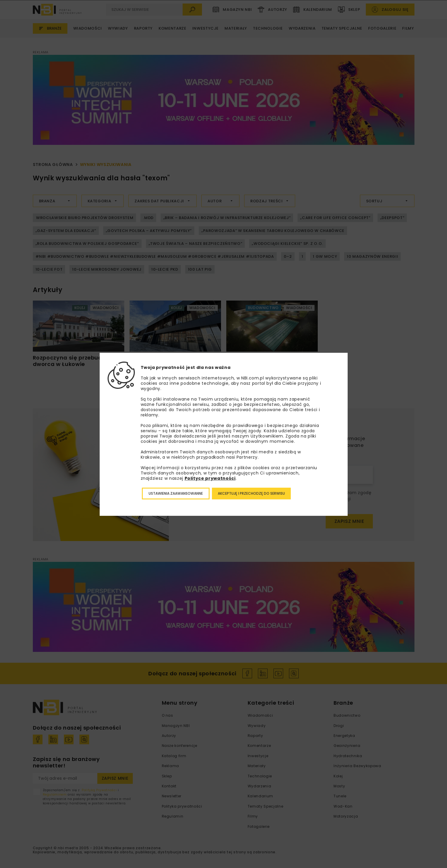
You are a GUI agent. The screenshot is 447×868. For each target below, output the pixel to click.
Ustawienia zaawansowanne (176, 493)
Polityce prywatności (210, 478)
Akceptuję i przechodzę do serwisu (251, 493)
